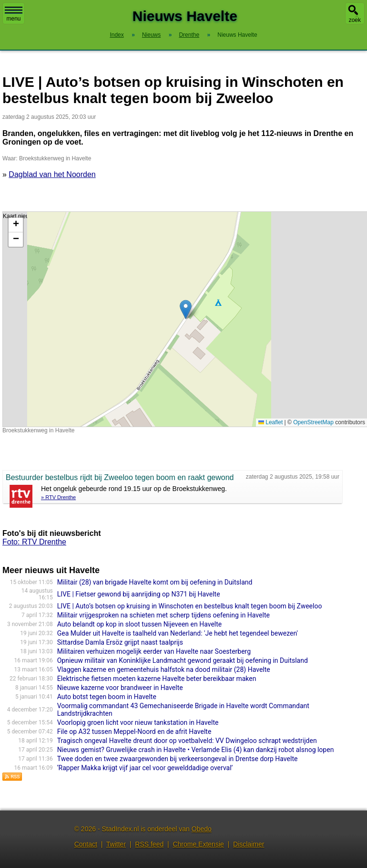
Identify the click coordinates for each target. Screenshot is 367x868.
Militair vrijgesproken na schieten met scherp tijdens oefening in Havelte (163, 615)
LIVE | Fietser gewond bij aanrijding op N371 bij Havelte (139, 594)
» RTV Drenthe (58, 497)
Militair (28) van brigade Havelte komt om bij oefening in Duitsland (155, 582)
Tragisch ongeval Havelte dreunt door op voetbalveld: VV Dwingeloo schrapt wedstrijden (187, 741)
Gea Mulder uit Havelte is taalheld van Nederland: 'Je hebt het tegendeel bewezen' (178, 633)
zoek (355, 20)
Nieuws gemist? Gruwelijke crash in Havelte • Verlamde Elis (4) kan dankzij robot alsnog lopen (196, 750)
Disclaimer (249, 844)
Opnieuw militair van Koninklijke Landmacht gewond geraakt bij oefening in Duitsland (183, 660)
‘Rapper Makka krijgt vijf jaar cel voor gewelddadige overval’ (145, 768)
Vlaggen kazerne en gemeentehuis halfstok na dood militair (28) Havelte (164, 669)
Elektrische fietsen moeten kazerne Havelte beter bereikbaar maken (157, 679)
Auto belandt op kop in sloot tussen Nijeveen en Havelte (140, 624)
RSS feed (149, 844)
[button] (186, 309)
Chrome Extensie (198, 844)
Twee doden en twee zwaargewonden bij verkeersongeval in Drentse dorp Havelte (178, 759)
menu (14, 14)
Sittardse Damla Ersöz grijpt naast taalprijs (120, 642)
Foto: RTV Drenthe (34, 542)
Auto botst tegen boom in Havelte (107, 697)
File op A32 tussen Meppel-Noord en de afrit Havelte (134, 732)
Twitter (116, 844)
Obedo (202, 829)
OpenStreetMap (313, 422)
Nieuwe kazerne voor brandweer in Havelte (120, 688)
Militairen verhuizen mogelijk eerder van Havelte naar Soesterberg (154, 651)
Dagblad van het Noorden (52, 174)
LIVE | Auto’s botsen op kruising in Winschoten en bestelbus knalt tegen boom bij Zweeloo (190, 606)
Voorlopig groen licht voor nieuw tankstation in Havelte (138, 722)
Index (117, 35)
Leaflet (270, 422)
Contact (86, 844)
